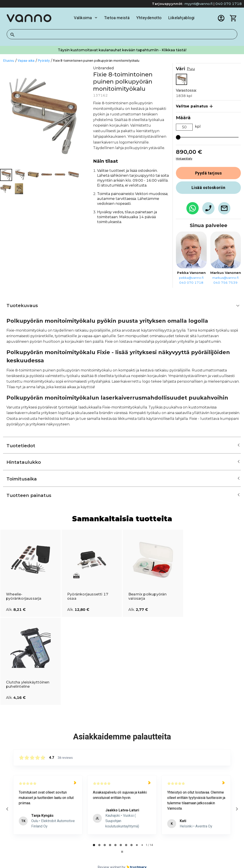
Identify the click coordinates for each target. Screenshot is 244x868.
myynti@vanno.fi (198, 4)
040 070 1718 (229, 4)
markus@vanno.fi (225, 278)
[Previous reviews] (7, 809)
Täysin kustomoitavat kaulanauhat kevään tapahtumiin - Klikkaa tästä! (122, 50)
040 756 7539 (225, 283)
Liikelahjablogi (181, 18)
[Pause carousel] (122, 852)
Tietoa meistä (117, 18)
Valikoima (86, 18)
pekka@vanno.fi (191, 278)
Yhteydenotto (149, 18)
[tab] (94, 845)
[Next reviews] (237, 809)
